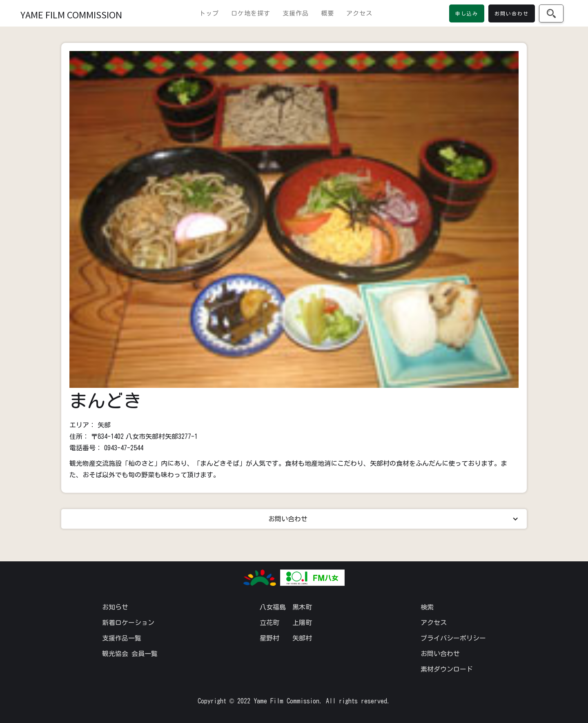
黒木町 (302, 607)
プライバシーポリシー (453, 638)
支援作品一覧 (122, 638)
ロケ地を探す (251, 13)
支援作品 (296, 13)
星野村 (269, 638)
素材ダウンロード (447, 669)
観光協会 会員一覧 (130, 654)
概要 (327, 13)
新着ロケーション (128, 623)
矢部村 (302, 638)
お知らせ (115, 607)
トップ (209, 13)
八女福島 (273, 607)
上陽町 (302, 623)
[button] (294, 519)
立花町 (269, 623)
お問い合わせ (440, 654)
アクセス (359, 13)
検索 (427, 607)
